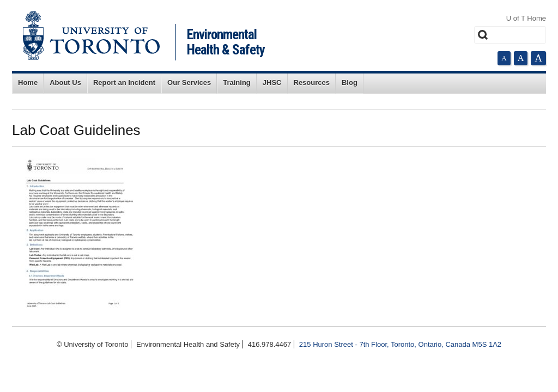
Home (28, 82)
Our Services (189, 82)
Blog (350, 82)
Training (237, 82)
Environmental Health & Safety (226, 42)
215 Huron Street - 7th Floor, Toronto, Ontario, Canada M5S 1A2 (400, 344)
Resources (312, 82)
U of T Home (526, 18)
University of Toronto (91, 35)
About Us (65, 82)
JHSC (272, 82)
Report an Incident (124, 82)
